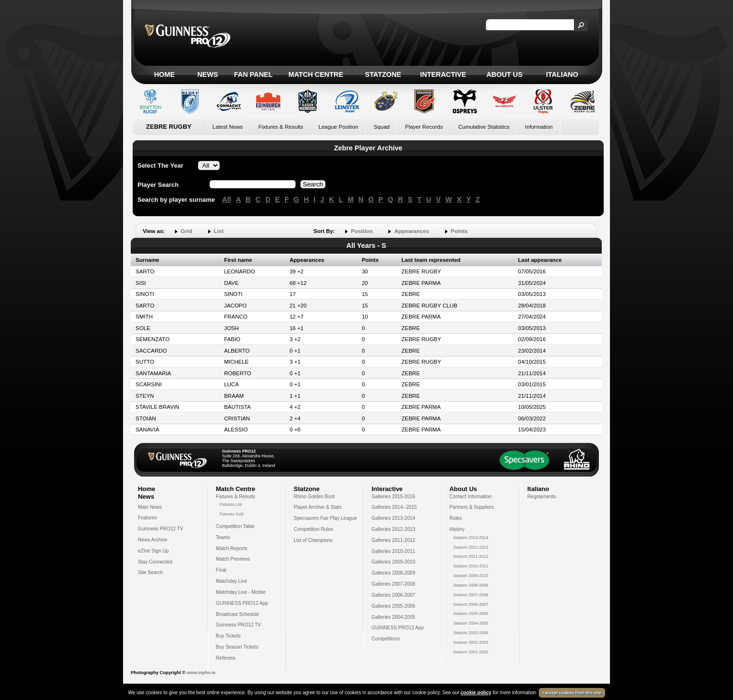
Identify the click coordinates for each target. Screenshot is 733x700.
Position (362, 231)
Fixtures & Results (280, 127)
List (219, 231)
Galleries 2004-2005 (393, 617)
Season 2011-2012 (471, 556)
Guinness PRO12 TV (161, 529)
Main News (150, 507)
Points (459, 231)
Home (164, 74)
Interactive (443, 74)
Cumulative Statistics (484, 127)
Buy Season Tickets (237, 647)
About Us (504, 74)
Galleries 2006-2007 (393, 595)
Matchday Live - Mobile (241, 592)
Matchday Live (231, 581)
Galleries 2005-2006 (393, 606)
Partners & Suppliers (472, 507)
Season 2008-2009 (471, 585)
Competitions (386, 639)
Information (539, 127)
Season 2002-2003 (471, 642)
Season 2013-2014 (471, 538)
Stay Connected (155, 562)
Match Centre (316, 74)
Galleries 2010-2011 (393, 551)
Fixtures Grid (231, 514)
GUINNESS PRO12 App (242, 603)
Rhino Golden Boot (314, 497)
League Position (339, 127)
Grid (186, 231)
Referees (226, 658)
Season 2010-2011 (471, 566)
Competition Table (235, 526)
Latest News (228, 127)
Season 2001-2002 (471, 652)
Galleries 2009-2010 (393, 562)
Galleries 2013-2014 (393, 518)
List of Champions (313, 540)
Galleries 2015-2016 (393, 497)
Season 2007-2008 (471, 595)
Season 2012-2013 (471, 547)
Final (221, 570)
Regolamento (542, 497)
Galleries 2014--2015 (394, 507)
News (207, 74)
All (226, 199)
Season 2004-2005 (471, 623)
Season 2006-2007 (471, 604)
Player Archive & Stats (318, 507)
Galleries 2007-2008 (393, 584)
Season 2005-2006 (471, 614)
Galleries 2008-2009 (393, 573)
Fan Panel (253, 74)
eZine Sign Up (153, 551)
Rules (456, 518)
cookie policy (476, 693)
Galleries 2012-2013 (393, 529)
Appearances (411, 231)
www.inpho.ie (201, 673)
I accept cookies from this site (572, 693)
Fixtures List (231, 504)
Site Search (150, 572)
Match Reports (232, 548)
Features (148, 518)
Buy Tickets (228, 636)
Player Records (424, 127)
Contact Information (471, 497)
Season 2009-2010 (471, 576)
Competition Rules (313, 529)
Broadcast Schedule (237, 614)
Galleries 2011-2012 (393, 540)
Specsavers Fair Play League (325, 518)
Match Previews (233, 559)
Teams (223, 537)
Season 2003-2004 (471, 633)
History (457, 529)
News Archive (153, 540)
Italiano (562, 74)
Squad (381, 127)
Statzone (383, 74)
